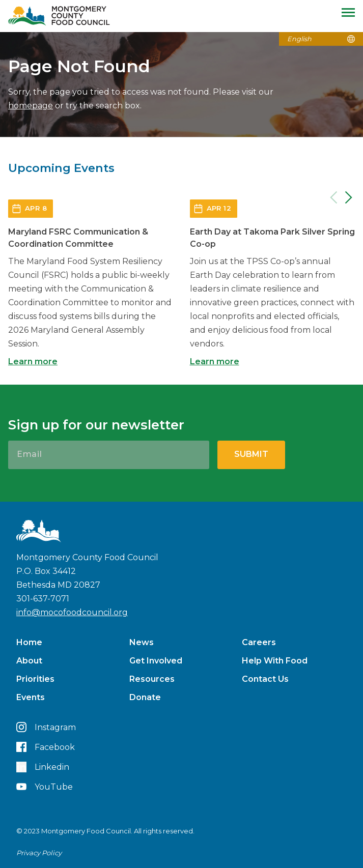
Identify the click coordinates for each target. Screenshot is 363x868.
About (29, 661)
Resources (152, 679)
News (142, 642)
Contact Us (265, 679)
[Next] (349, 197)
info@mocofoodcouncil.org (72, 612)
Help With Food (275, 661)
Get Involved (156, 661)
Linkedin (43, 767)
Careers (259, 642)
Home (29, 642)
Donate (145, 697)
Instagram (46, 727)
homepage (31, 106)
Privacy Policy (39, 853)
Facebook (46, 747)
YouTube (45, 787)
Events (31, 697)
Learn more (33, 361)
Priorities (35, 679)
